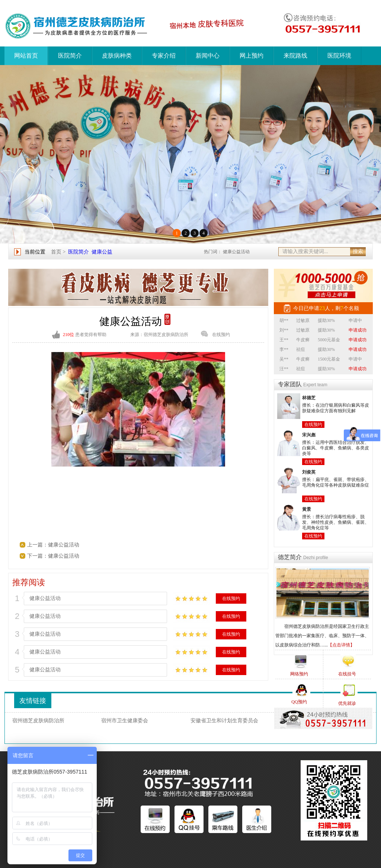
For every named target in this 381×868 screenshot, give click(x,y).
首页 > (58, 252)
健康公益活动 (236, 252)
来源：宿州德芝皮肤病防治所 (159, 335)
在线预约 (221, 335)
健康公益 (102, 252)
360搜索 (289, 721)
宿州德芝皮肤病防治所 (38, 721)
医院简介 (79, 252)
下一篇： (38, 556)
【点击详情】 (341, 645)
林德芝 (309, 398)
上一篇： (38, 545)
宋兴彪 (309, 435)
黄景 (307, 509)
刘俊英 (309, 472)
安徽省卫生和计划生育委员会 (224, 721)
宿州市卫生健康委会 (125, 721)
